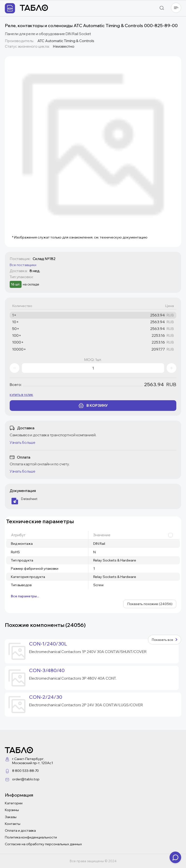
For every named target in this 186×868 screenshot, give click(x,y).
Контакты (13, 824)
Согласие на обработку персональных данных (43, 844)
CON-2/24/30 (46, 697)
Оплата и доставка (20, 830)
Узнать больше (23, 442)
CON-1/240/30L (48, 644)
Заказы (11, 817)
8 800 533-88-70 (25, 771)
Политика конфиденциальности (31, 837)
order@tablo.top (26, 779)
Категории (14, 803)
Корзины (12, 810)
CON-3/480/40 (47, 670)
